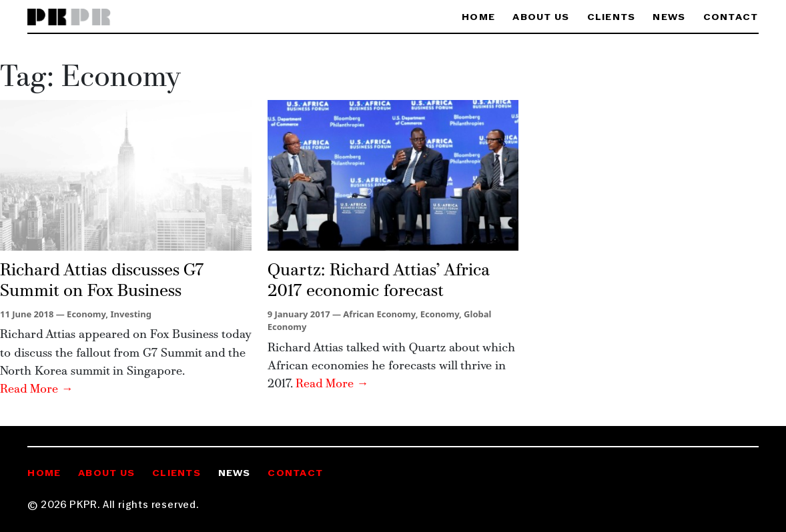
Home (478, 18)
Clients (612, 18)
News (669, 18)
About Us (541, 18)
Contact (731, 18)
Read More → (37, 390)
